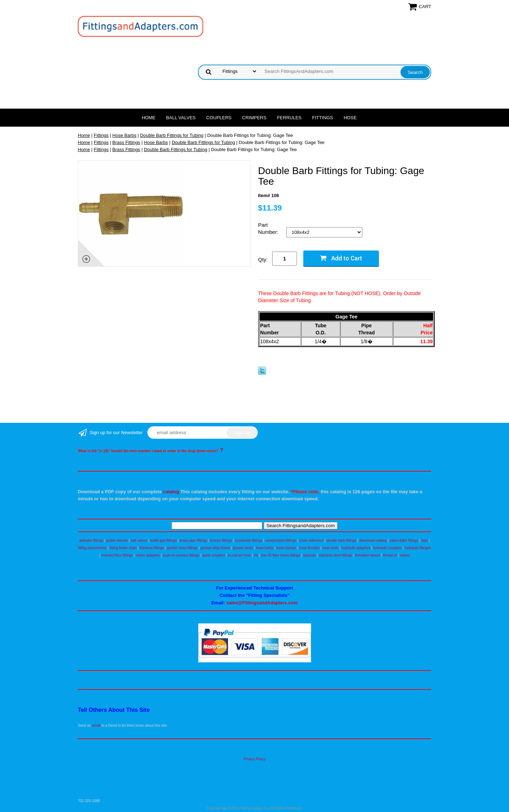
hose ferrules (309, 548)
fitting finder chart (123, 548)
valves (405, 555)
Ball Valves (181, 118)
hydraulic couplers (388, 548)
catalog (171, 492)
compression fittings (281, 540)
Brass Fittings (126, 142)
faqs (425, 540)
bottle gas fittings (163, 540)
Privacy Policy (255, 759)
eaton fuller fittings (404, 540)
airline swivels (117, 540)
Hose (350, 118)
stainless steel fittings (336, 555)
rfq (256, 555)
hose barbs (265, 548)
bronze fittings (221, 540)
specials (309, 555)
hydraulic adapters (356, 548)
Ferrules (289, 118)
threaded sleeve (367, 555)
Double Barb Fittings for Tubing (172, 135)
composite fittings (248, 540)
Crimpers (254, 118)
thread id (390, 555)
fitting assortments (92, 548)
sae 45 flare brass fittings (280, 555)
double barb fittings (342, 540)
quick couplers (213, 555)
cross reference (311, 540)
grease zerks (243, 548)
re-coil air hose (240, 555)
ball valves (139, 540)
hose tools (330, 548)
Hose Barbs (124, 135)
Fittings (323, 118)
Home (149, 118)
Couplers (219, 118)
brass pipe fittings (193, 540)
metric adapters (148, 555)
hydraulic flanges (418, 548)
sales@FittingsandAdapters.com (262, 603)
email (96, 725)
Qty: (263, 260)
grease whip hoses (215, 548)
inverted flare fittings (117, 555)
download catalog (373, 540)
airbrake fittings (91, 540)
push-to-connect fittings (181, 555)
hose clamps (286, 548)
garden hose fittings (182, 548)
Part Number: (269, 228)
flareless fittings (152, 548)
